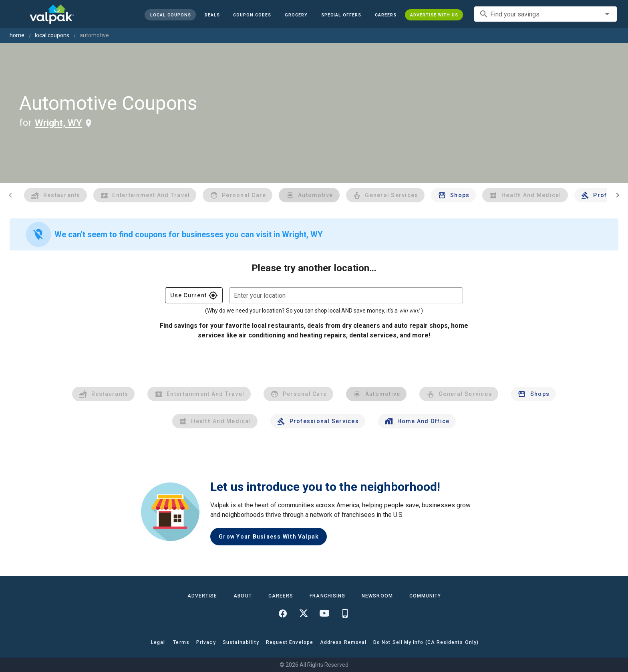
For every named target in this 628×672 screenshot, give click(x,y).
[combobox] (545, 14)
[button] (341, 15)
